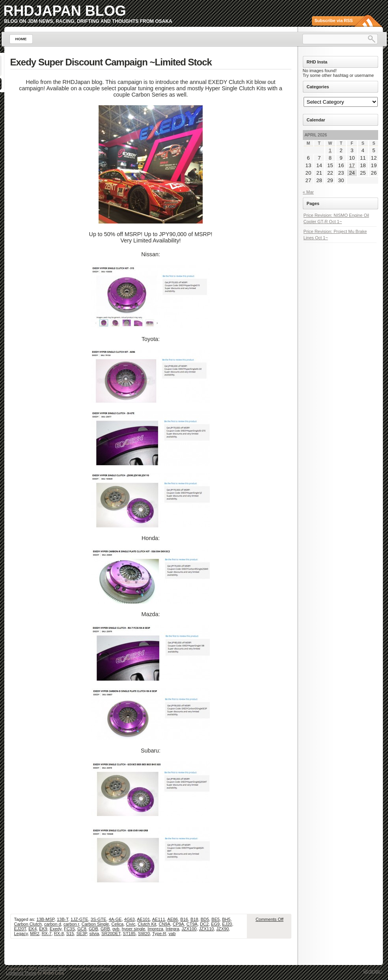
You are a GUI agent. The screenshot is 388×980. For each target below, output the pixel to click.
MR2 (35, 933)
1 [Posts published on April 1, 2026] (330, 150)
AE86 (173, 919)
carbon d (53, 924)
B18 (194, 919)
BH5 (226, 919)
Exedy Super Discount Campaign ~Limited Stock (111, 62)
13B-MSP (45, 919)
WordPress (101, 969)
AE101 (143, 919)
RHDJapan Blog (65, 11)
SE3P (82, 933)
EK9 (43, 929)
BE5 (215, 919)
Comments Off (270, 919)
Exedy (56, 929)
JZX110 (207, 929)
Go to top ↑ (373, 971)
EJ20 (227, 924)
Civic (131, 924)
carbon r (71, 924)
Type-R (159, 933)
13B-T (62, 919)
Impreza (155, 929)
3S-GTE (99, 919)
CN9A (164, 924)
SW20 (144, 933)
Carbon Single (95, 924)
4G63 (130, 919)
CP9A (178, 924)
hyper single (133, 929)
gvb (116, 929)
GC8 (82, 929)
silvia (94, 933)
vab (172, 933)
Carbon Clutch (28, 924)
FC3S (69, 929)
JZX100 (189, 929)
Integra (172, 929)
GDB (93, 929)
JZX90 (223, 929)
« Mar (308, 192)
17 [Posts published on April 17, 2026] (352, 165)
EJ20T (20, 929)
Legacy (21, 933)
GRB (105, 929)
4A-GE (115, 919)
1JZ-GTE (79, 919)
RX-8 (59, 933)
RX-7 (47, 933)
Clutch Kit (147, 924)
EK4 (33, 929)
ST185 (129, 933)
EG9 (215, 924)
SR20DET (111, 933)
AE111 (159, 919)
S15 (70, 933)
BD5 (205, 919)
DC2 (204, 924)
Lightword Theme (21, 973)
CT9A (192, 924)
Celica (118, 924)
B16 (184, 919)
